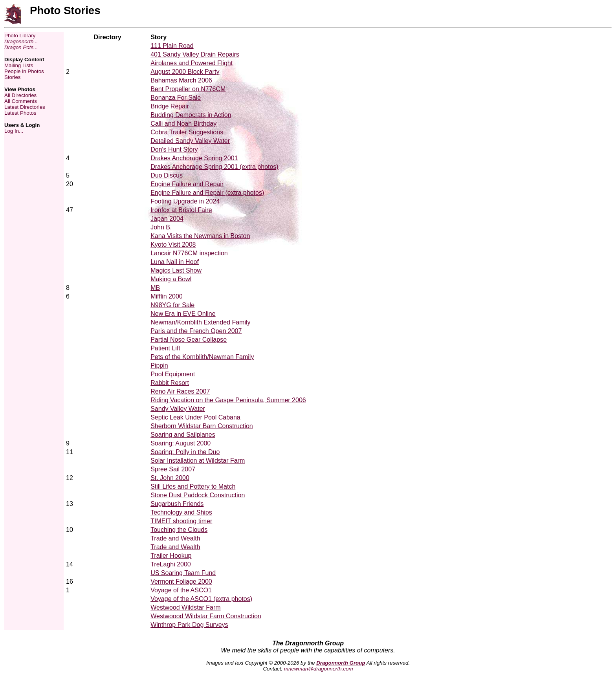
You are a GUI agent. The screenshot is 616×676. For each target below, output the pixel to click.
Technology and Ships (181, 512)
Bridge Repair (170, 106)
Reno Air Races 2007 (180, 391)
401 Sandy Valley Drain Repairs (195, 54)
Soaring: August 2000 (181, 443)
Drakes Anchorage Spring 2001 (194, 158)
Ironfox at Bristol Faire (181, 210)
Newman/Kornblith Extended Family (200, 322)
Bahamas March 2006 (181, 80)
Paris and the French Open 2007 (196, 331)
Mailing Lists (19, 65)
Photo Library (20, 36)
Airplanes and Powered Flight (192, 63)
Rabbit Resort (170, 383)
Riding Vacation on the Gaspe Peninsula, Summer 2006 (228, 400)
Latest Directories (25, 107)
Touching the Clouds (179, 530)
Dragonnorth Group (341, 663)
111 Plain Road (172, 46)
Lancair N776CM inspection (189, 253)
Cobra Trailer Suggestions (187, 132)
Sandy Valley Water (178, 409)
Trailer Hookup (171, 556)
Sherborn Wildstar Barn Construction (202, 426)
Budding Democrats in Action (191, 115)
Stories (12, 77)
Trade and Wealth (175, 538)
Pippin (159, 365)
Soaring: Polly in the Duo (185, 452)
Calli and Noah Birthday (183, 124)
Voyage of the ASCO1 (181, 590)
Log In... (14, 131)
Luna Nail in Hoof (175, 262)
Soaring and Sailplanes (183, 435)
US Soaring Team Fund (183, 573)
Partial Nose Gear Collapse (189, 340)
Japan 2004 (167, 219)
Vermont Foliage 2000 (181, 582)
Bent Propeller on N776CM (188, 89)
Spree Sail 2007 (173, 469)
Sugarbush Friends (177, 504)
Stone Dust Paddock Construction (198, 495)
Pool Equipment (173, 374)
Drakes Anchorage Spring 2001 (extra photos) (214, 167)
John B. (161, 227)
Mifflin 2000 (167, 296)
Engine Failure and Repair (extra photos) (207, 193)
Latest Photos (20, 113)
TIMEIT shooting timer (181, 521)
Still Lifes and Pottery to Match (193, 486)
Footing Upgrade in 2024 (185, 201)
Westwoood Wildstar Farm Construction (206, 616)
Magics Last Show (176, 270)
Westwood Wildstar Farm (185, 607)
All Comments (21, 101)
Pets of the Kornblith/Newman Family (202, 357)
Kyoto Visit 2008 (173, 245)
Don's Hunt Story (174, 149)
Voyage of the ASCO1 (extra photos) (201, 599)
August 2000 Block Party (185, 72)
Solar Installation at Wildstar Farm (198, 461)
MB (155, 288)
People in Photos (24, 71)
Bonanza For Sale (176, 98)
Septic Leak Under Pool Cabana (195, 417)
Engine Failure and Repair (187, 184)
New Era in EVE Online (183, 314)
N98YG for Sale (172, 305)
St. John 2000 (170, 478)
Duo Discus (167, 175)
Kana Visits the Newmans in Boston (200, 236)
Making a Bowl (171, 279)
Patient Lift (165, 348)
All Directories (20, 95)
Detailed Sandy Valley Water (190, 141)
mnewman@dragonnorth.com (319, 669)
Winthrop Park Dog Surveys (189, 625)
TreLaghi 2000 (171, 564)
